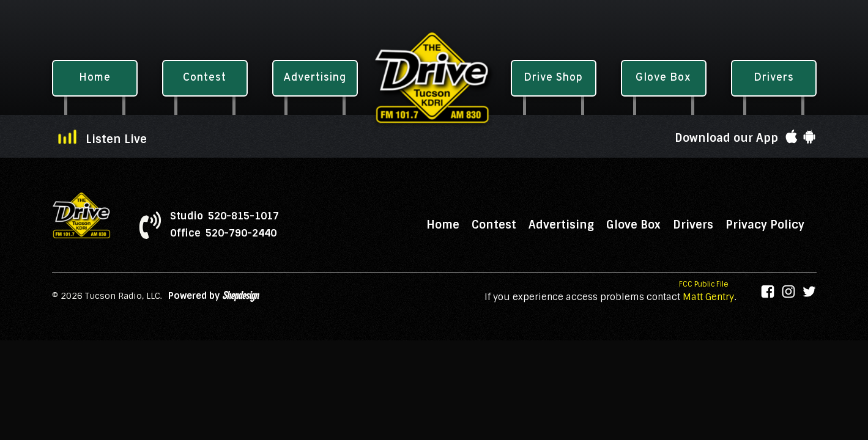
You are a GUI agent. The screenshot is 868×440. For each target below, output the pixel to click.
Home (443, 225)
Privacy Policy (765, 225)
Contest (494, 225)
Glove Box (633, 225)
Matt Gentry (708, 297)
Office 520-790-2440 (223, 233)
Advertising (561, 225)
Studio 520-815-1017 (224, 216)
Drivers (693, 225)
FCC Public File (704, 284)
